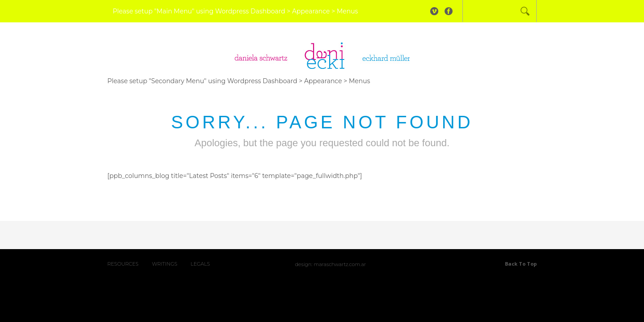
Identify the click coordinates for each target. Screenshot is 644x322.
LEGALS (200, 264)
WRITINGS (165, 264)
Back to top (521, 264)
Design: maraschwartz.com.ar (330, 264)
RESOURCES (123, 264)
